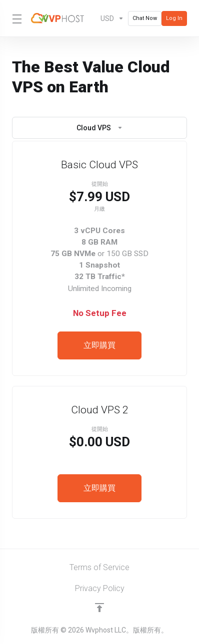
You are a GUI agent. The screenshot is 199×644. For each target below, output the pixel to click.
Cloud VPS (100, 128)
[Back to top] (99, 608)
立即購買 (99, 345)
